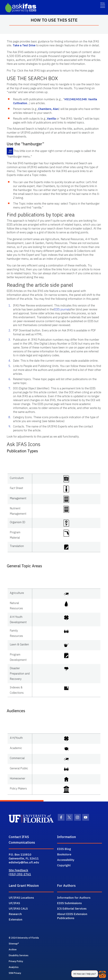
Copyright (64, 865)
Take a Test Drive (24, 45)
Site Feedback (18, 870)
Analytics (14, 967)
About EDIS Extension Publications (72, 916)
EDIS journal (62, 309)
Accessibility (66, 860)
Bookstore (64, 854)
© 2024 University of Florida (24, 938)
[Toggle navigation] (103, 5)
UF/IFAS (14, 903)
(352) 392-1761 (20, 874)
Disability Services (19, 955)
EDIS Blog (64, 849)
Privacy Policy (16, 961)
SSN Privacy (15, 973)
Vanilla (51, 119)
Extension (16, 919)
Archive (13, 949)
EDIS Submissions (69, 903)
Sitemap (13, 944)
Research (15, 914)
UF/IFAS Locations (21, 898)
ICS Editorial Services (72, 908)
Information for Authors (74, 898)
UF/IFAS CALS (18, 908)
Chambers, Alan (48, 109)
